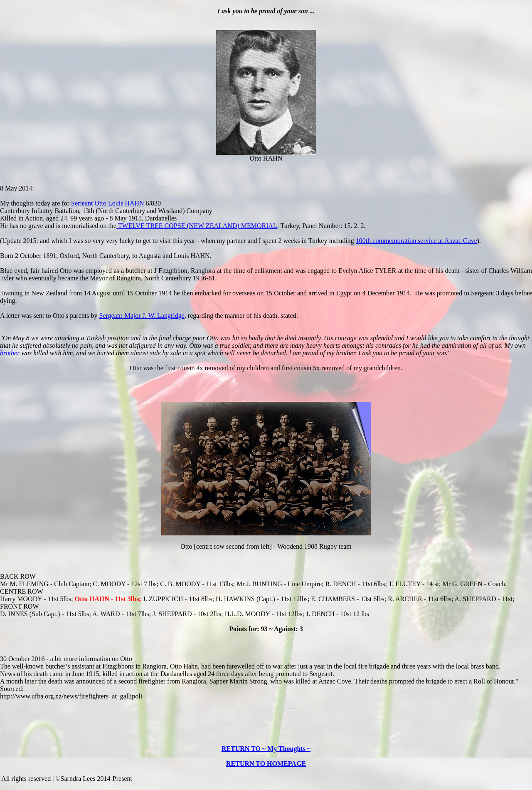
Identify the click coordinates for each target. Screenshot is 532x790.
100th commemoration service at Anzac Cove (416, 241)
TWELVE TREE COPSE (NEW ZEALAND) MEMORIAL (197, 226)
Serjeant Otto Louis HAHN (108, 203)
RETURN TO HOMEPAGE (266, 764)
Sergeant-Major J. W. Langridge (142, 316)
